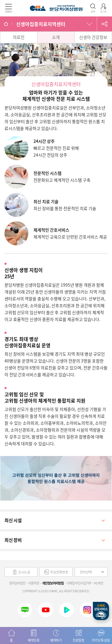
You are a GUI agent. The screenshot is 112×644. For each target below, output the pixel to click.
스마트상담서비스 (101, 611)
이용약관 (34, 583)
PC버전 (99, 583)
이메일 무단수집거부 (79, 583)
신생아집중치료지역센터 (41, 24)
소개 (56, 37)
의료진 (19, 37)
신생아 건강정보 (93, 37)
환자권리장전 (17, 583)
